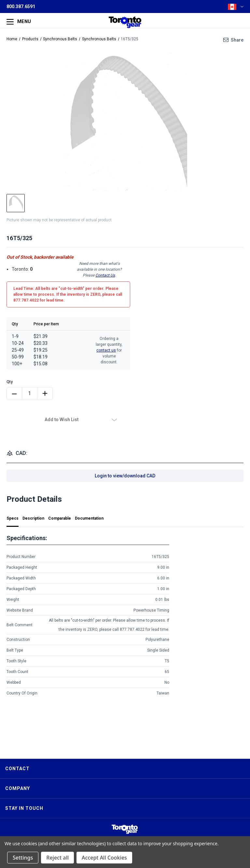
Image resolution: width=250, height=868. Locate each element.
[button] (125, 829)
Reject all (57, 858)
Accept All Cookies (104, 858)
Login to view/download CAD (125, 476)
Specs (13, 518)
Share (237, 40)
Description (33, 518)
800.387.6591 (21, 6)
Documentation (89, 518)
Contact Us (105, 275)
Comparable (60, 518)
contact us (106, 350)
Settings (23, 858)
